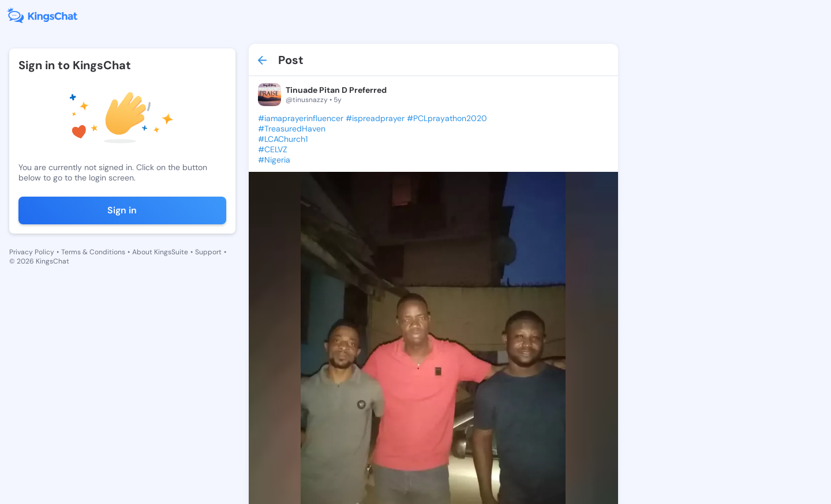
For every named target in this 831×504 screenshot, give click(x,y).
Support (208, 252)
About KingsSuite (160, 252)
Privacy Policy (32, 252)
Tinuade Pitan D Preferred (336, 90)
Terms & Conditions (93, 252)
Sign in (122, 210)
